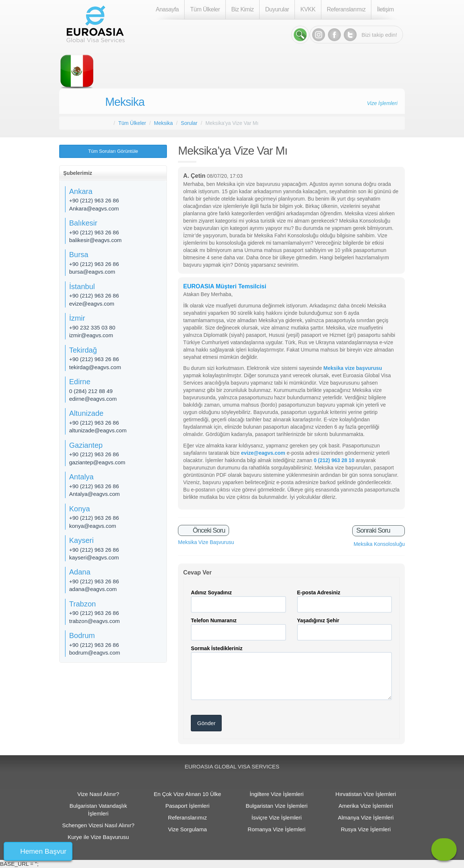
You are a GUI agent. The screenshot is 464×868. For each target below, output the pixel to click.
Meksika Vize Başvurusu (206, 542)
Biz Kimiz (242, 9)
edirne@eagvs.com (93, 399)
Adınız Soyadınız (211, 593)
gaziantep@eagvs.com (97, 462)
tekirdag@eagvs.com (95, 367)
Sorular (189, 123)
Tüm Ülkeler (205, 9)
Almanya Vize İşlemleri (366, 817)
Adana (80, 572)
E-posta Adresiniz (319, 593)
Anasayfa (167, 9)
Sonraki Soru (374, 530)
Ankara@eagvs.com (94, 208)
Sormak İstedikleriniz (217, 648)
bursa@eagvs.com (92, 272)
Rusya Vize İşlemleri (366, 829)
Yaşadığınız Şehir (318, 620)
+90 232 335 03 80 (92, 327)
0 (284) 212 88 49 (91, 391)
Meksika (125, 102)
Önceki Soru (208, 530)
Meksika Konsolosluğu (379, 544)
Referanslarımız (346, 9)
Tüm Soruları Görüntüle (113, 151)
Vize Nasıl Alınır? (98, 794)
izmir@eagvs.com (91, 335)
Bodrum (82, 635)
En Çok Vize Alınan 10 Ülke (187, 794)
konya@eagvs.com (93, 526)
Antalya (81, 477)
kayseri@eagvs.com (94, 557)
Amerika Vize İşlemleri (366, 806)
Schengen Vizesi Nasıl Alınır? (98, 825)
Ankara (81, 191)
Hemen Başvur (43, 851)
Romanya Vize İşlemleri (277, 829)
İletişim (385, 9)
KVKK (308, 9)
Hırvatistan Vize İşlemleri (366, 794)
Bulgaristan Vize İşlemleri (276, 806)
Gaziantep (86, 445)
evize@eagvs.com (92, 304)
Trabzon (83, 604)
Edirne (80, 382)
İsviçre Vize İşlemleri (276, 817)
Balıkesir (83, 223)
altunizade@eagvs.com (98, 430)
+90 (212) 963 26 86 (94, 200)
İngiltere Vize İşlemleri (276, 794)
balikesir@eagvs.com (95, 240)
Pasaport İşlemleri (188, 806)
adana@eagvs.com (93, 589)
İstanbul (82, 287)
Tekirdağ (83, 350)
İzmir (77, 318)
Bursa (79, 255)
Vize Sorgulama (188, 829)
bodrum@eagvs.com (95, 653)
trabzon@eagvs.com (94, 621)
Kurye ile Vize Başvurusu (98, 837)
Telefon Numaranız (214, 620)
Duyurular (277, 9)
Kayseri (81, 540)
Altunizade (86, 413)
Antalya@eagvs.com (94, 494)
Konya (80, 509)
